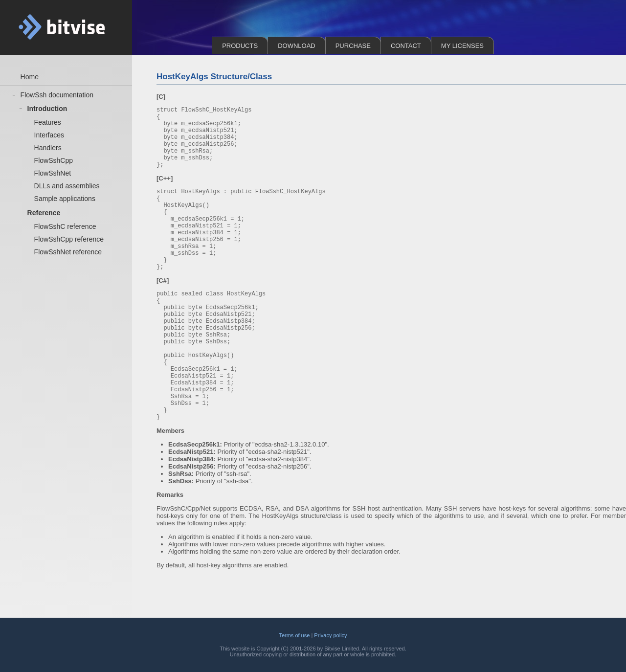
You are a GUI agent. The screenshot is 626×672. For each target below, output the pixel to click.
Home (30, 77)
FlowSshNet (53, 177)
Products (240, 46)
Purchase (353, 46)
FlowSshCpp (54, 163)
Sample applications (65, 203)
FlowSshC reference (65, 232)
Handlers (48, 150)
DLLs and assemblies (67, 190)
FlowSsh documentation (57, 95)
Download (297, 46)
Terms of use (294, 635)
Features (48, 124)
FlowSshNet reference (68, 258)
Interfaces (49, 137)
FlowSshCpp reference (69, 245)
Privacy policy (330, 635)
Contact (406, 46)
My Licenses (462, 46)
